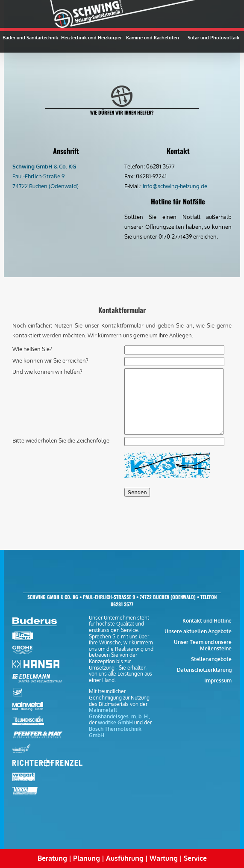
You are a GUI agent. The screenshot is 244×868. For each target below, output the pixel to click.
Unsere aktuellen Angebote (198, 631)
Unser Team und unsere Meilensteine (203, 645)
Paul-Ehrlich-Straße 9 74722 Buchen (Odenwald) (46, 176)
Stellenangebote (211, 659)
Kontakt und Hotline (207, 621)
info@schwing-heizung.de (175, 186)
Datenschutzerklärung (204, 670)
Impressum (218, 681)
